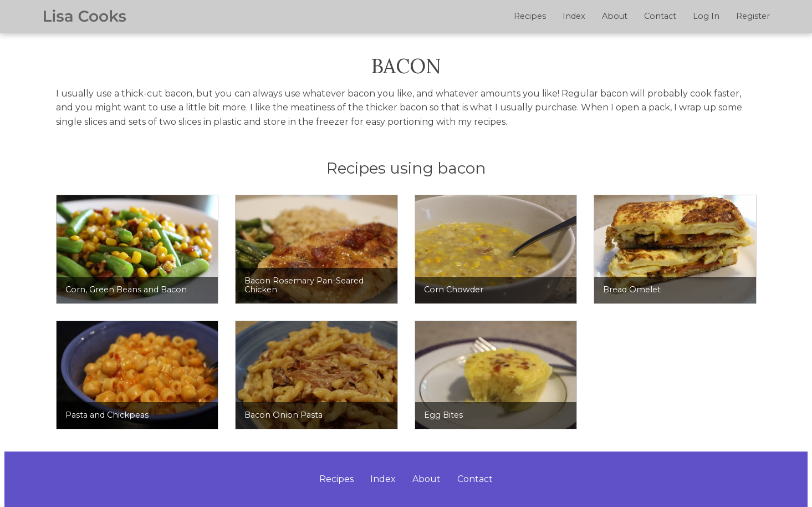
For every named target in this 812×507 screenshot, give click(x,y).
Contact (660, 16)
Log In (706, 16)
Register (753, 16)
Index (574, 16)
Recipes (530, 16)
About (615, 16)
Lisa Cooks (85, 17)
